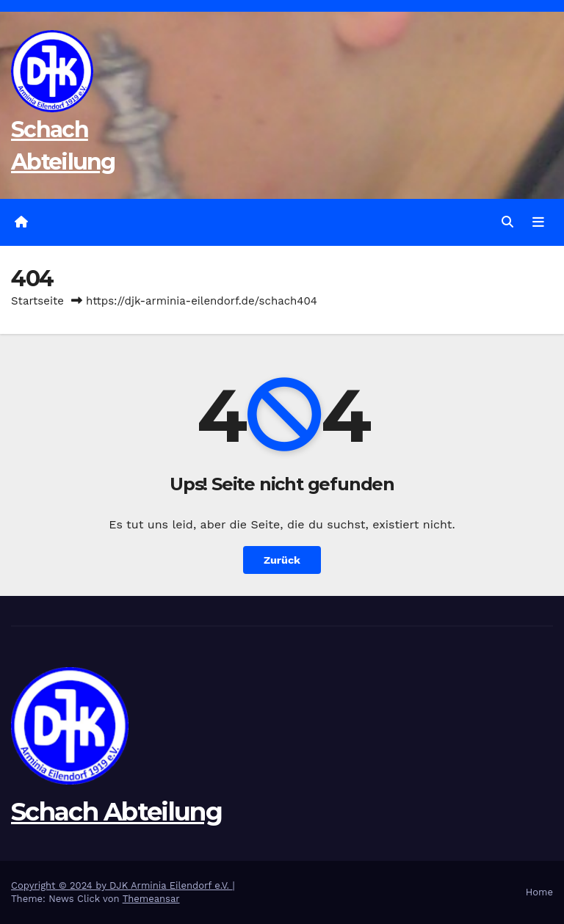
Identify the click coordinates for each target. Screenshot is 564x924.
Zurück (282, 560)
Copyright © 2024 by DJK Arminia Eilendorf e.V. (122, 885)
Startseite (37, 301)
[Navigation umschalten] (538, 222)
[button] (507, 222)
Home (539, 892)
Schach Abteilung (116, 812)
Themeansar (151, 899)
